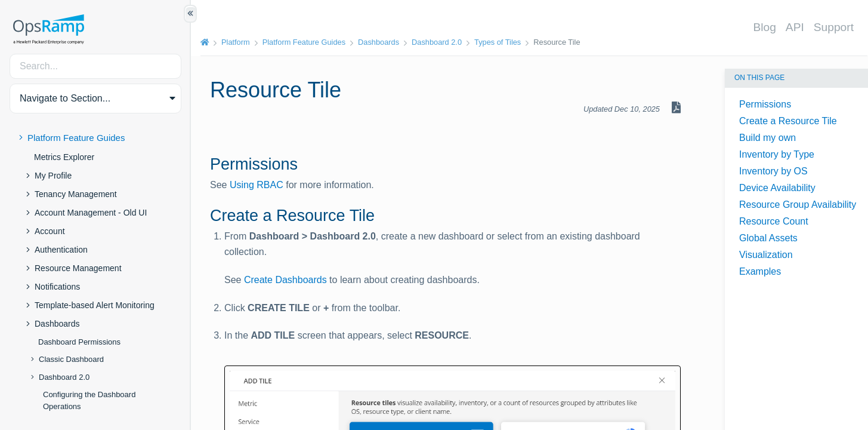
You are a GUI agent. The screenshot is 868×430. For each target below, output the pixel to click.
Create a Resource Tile (788, 121)
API (795, 27)
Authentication (61, 250)
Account (50, 231)
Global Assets (768, 238)
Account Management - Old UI (91, 213)
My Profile (53, 176)
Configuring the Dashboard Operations (89, 400)
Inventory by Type (777, 154)
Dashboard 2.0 (64, 377)
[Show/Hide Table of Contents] (190, 14)
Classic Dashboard (71, 359)
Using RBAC (257, 185)
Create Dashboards (285, 280)
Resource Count (774, 221)
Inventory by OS (773, 171)
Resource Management (78, 268)
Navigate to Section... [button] (65, 98)
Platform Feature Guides (76, 138)
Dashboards (57, 324)
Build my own (767, 138)
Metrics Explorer (64, 157)
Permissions (765, 104)
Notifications (57, 287)
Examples (760, 271)
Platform (236, 42)
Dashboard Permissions (79, 342)
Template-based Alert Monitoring (95, 305)
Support (834, 27)
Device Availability (777, 188)
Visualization (766, 255)
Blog (764, 27)
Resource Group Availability (798, 205)
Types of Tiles (498, 42)
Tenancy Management (76, 194)
